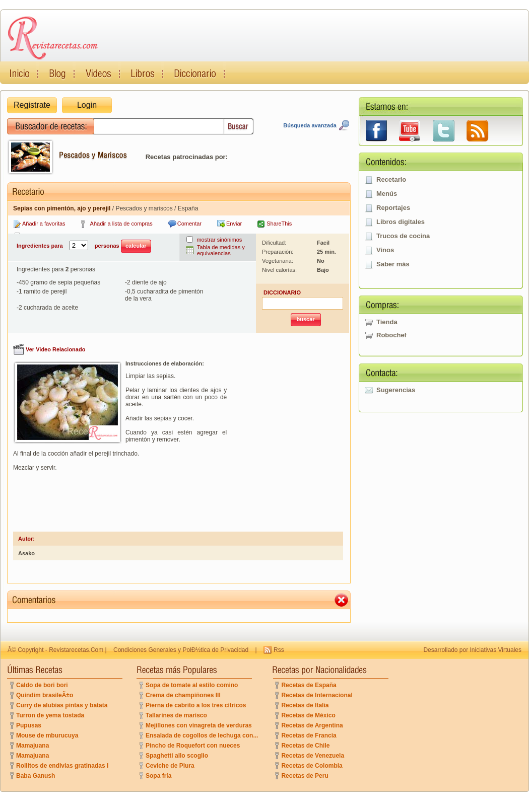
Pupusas (29, 725)
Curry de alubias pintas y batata (62, 705)
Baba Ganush (36, 776)
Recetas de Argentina (312, 725)
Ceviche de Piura (170, 766)
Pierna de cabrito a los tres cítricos (196, 705)
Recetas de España (309, 685)
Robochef (391, 335)
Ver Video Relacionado (55, 349)
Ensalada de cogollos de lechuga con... (202, 735)
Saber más (393, 264)
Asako (26, 553)
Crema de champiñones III (183, 695)
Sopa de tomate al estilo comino (192, 685)
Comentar (189, 224)
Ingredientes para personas (84, 246)
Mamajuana (32, 746)
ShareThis (279, 224)
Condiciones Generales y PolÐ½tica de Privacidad (181, 650)
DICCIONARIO (282, 292)
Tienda (387, 322)
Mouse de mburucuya (47, 735)
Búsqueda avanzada (310, 125)
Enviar (234, 224)
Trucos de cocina (403, 236)
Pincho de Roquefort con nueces (193, 746)
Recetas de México (308, 715)
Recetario (391, 179)
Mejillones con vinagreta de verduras (199, 725)
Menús (387, 194)
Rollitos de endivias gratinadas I (62, 766)
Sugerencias (396, 390)
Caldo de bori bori (42, 685)
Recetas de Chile (305, 746)
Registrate (32, 105)
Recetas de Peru (305, 776)
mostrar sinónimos (219, 240)
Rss (279, 650)
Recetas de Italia (305, 705)
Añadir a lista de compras (121, 224)
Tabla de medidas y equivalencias (221, 250)
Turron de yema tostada (50, 715)
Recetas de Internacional (317, 695)
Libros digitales (401, 222)
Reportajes (393, 208)
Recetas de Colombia (312, 766)
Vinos (385, 250)
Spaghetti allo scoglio (177, 756)
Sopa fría (158, 776)
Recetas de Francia (309, 735)
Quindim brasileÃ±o (45, 695)
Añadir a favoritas (44, 224)
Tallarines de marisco (176, 715)
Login (87, 105)
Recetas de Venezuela (313, 756)
